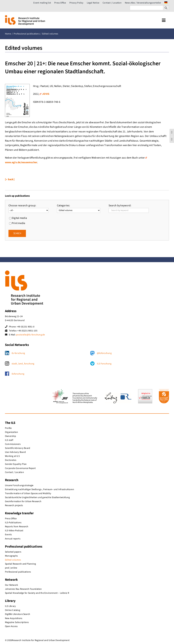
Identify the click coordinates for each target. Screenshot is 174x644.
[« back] (10, 179)
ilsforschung (18, 374)
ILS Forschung (104, 364)
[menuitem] (166, 3)
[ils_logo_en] (25, 16)
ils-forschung (18, 353)
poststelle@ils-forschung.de (30, 335)
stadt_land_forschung (23, 364)
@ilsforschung (104, 353)
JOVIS (44, 94)
